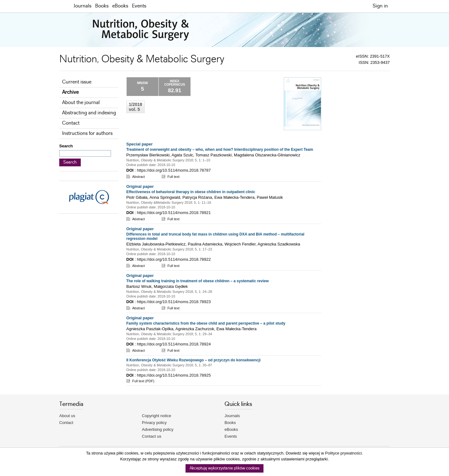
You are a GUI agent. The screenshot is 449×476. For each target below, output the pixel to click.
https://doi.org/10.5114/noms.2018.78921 (174, 213)
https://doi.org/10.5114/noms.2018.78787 (174, 170)
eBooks (120, 6)
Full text (174, 177)
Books (102, 6)
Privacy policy (154, 423)
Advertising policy (158, 429)
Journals (82, 6)
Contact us (152, 436)
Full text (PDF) (143, 381)
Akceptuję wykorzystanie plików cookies (224, 468)
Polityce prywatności (344, 453)
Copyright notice (157, 416)
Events (139, 6)
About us (67, 416)
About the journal (81, 103)
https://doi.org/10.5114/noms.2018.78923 (174, 302)
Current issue (77, 82)
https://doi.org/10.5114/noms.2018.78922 (174, 259)
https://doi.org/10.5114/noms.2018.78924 (174, 344)
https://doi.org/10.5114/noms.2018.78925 (174, 375)
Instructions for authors (87, 133)
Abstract (138, 177)
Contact (71, 123)
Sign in (380, 6)
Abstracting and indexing (89, 113)
